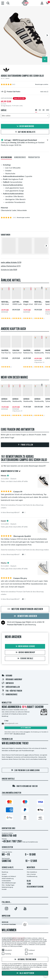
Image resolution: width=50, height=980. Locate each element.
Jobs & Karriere (31, 874)
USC (48, 110)
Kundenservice (10, 695)
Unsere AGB (5, 922)
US (36, 110)
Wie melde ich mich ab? (19, 734)
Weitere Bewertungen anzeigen (25, 609)
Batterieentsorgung (7, 887)
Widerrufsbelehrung (8, 878)
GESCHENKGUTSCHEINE (35, 887)
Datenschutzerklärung (24, 969)
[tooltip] (48, 92)
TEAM (29, 884)
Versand (7, 676)
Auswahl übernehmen (25, 959)
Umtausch (8, 683)
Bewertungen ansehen (42, 84)
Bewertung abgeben (25, 616)
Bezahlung (5, 872)
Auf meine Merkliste (25, 132)
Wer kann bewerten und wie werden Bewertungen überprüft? (23, 466)
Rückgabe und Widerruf (9, 876)
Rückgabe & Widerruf (12, 680)
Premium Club (20, 622)
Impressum (6, 916)
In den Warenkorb (25, 126)
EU (40, 110)
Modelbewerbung (32, 876)
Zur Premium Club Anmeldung (25, 770)
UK (43, 110)
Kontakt (4, 889)
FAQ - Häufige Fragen (12, 691)
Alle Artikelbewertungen (9, 883)
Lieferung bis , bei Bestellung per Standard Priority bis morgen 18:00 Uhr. (25, 142)
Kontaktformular (33, 842)
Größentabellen (11, 687)
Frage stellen (25, 445)
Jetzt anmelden (26, 728)
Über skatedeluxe (32, 872)
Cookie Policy (6, 969)
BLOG (29, 881)
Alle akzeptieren (25, 973)
